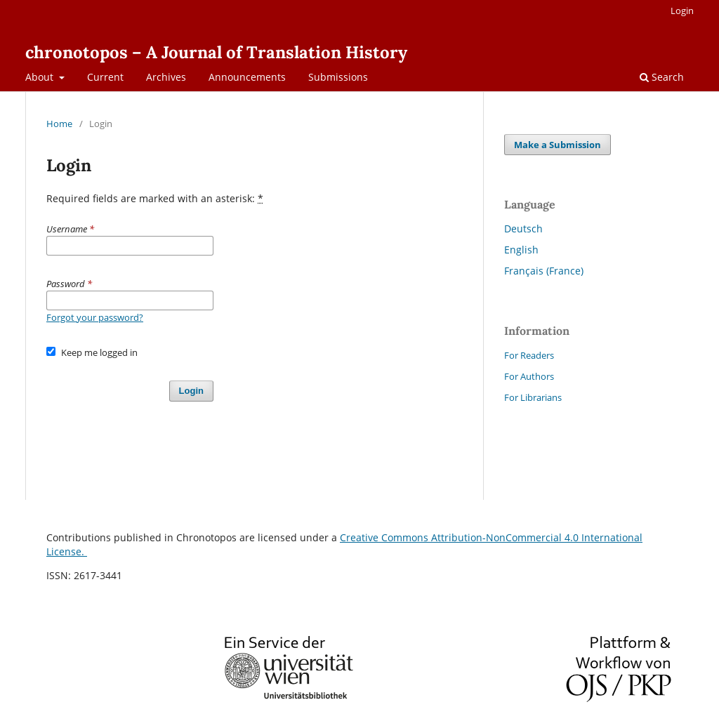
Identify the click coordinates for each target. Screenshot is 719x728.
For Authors (529, 376)
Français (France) (544, 271)
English (521, 250)
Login (682, 11)
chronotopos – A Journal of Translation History (216, 52)
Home (59, 124)
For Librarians (533, 397)
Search (662, 77)
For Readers (529, 355)
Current (105, 77)
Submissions (338, 77)
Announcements (247, 77)
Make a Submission (558, 145)
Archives (166, 77)
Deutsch (523, 229)
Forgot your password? (95, 317)
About (41, 77)
